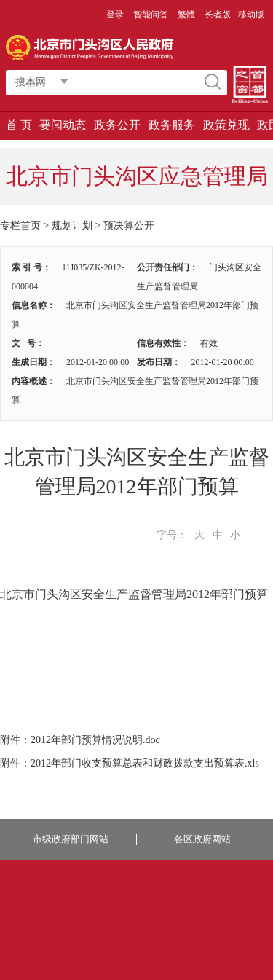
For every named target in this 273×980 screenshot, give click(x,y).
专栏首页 (20, 226)
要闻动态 (63, 125)
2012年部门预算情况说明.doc (95, 740)
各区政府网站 (202, 839)
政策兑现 (226, 125)
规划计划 (72, 226)
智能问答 (151, 15)
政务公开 (117, 125)
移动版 (251, 15)
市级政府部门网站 (71, 839)
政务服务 (172, 125)
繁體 (186, 15)
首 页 (19, 125)
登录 (115, 15)
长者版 (218, 15)
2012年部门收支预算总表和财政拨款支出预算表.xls (145, 763)
